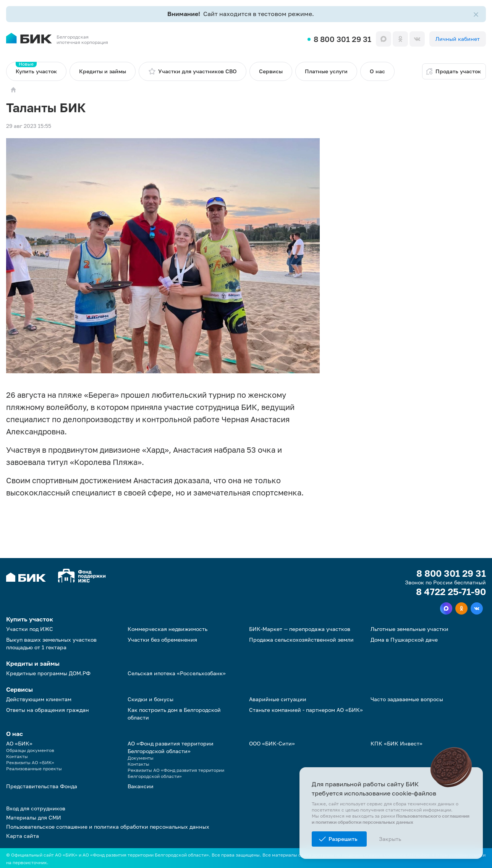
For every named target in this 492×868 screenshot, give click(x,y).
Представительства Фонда (42, 786)
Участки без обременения (162, 640)
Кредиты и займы (103, 71)
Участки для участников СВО (193, 71)
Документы (141, 758)
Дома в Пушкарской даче (404, 640)
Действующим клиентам (39, 699)
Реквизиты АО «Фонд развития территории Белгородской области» (176, 773)
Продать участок (453, 71)
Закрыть (390, 839)
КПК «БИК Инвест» (397, 743)
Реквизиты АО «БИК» (30, 762)
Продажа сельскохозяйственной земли (301, 640)
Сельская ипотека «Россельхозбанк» (177, 673)
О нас (377, 71)
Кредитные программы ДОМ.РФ (48, 673)
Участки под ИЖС (30, 629)
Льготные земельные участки (409, 629)
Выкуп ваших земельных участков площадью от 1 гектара (51, 643)
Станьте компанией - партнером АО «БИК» (306, 710)
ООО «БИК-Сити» (272, 743)
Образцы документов (30, 750)
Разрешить (343, 839)
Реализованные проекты (34, 769)
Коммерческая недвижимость (168, 629)
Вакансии (141, 786)
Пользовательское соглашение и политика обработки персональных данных (108, 827)
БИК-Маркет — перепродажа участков (300, 629)
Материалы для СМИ (34, 817)
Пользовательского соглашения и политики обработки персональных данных (391, 819)
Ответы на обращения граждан (48, 710)
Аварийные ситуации (278, 699)
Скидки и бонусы (151, 699)
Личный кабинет (458, 39)
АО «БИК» (19, 743)
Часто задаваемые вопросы (407, 699)
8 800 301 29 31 (342, 39)
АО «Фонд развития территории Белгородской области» (171, 747)
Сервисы (271, 71)
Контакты (17, 756)
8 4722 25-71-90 (451, 592)
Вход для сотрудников (36, 808)
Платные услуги (326, 71)
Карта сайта (23, 836)
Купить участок (36, 68)
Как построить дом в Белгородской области (174, 714)
